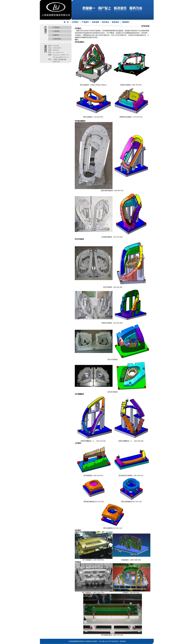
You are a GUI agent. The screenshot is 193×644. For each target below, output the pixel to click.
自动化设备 (57, 39)
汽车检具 (56, 27)
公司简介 (75, 22)
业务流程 (95, 22)
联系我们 (126, 22)
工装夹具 (56, 31)
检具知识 (116, 22)
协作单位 (105, 22)
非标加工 (56, 35)
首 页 (66, 22)
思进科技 (123, 641)
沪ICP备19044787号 (105, 641)
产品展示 (85, 22)
